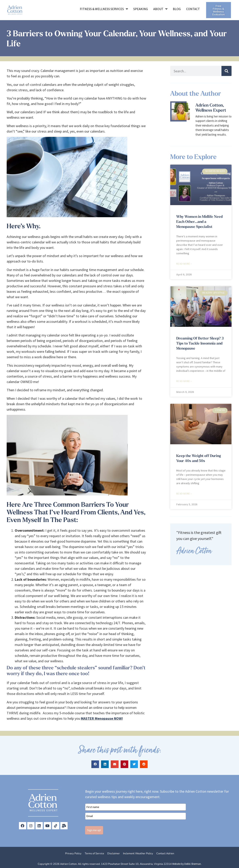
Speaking (141, 9)
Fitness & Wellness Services (104, 9)
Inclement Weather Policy (138, 853)
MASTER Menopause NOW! (102, 718)
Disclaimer (114, 853)
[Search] (226, 71)
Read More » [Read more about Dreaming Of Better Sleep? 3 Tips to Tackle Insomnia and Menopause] (184, 381)
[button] (95, 764)
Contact (193, 9)
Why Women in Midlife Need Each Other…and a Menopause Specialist (199, 222)
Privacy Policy (73, 853)
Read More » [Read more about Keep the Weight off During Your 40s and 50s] (184, 494)
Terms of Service (94, 853)
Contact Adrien (165, 853)
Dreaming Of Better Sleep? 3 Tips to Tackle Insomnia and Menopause (200, 344)
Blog (177, 9)
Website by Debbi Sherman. (187, 864)
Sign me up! (94, 830)
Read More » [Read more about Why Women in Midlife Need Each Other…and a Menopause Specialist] (184, 264)
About (160, 9)
